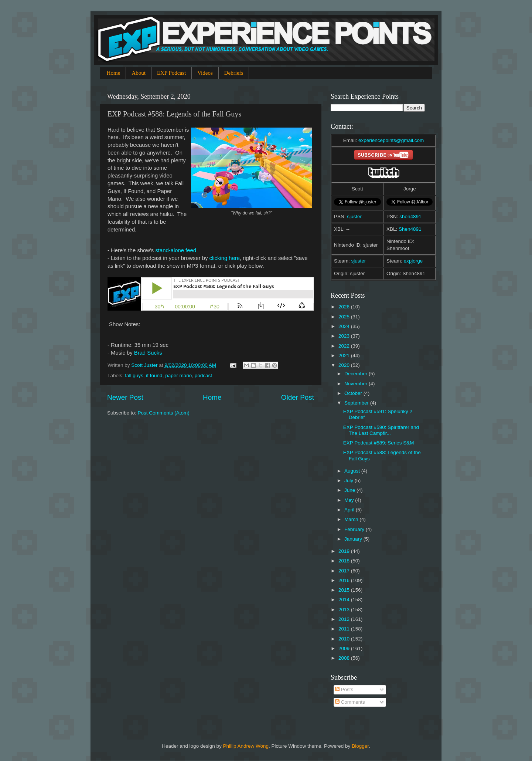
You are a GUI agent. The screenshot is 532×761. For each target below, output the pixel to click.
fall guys (134, 376)
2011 (345, 629)
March (352, 519)
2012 (345, 619)
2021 (345, 356)
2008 (345, 658)
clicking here (225, 258)
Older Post (298, 397)
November (357, 384)
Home (114, 73)
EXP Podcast (171, 73)
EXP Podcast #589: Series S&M (379, 443)
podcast (203, 376)
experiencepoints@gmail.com (391, 140)
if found (154, 376)
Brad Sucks (148, 353)
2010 (345, 639)
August (353, 471)
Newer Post (125, 397)
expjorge (413, 261)
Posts (344, 689)
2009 (345, 648)
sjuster (354, 217)
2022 (345, 346)
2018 (345, 561)
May (350, 500)
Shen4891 (410, 229)
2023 (345, 336)
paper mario (178, 376)
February (355, 529)
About (139, 73)
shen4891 (410, 217)
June (350, 490)
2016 (345, 580)
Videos (205, 73)
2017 (345, 571)
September (357, 403)
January (354, 539)
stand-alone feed (176, 250)
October (354, 393)
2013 (345, 610)
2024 (345, 326)
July (349, 481)
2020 (345, 365)
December (357, 374)
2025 (345, 317)
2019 (345, 551)
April (350, 510)
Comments (350, 702)
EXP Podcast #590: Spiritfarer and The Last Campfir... (381, 430)
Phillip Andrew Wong (246, 746)
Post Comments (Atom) (164, 413)
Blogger (360, 746)
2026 (345, 307)
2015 (345, 590)
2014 (345, 600)
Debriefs (234, 73)
